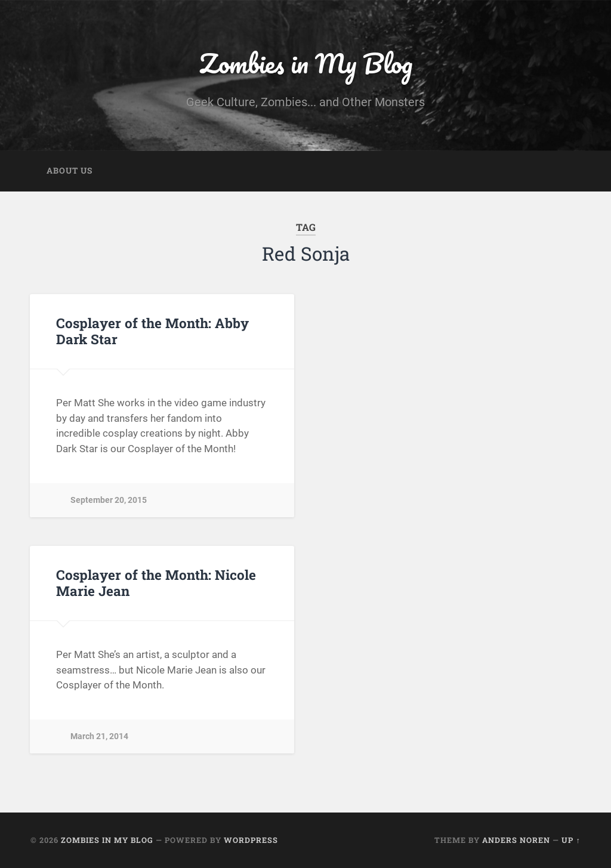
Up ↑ (571, 840)
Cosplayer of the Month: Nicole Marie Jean (156, 583)
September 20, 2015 (109, 500)
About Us (70, 171)
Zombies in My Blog (306, 63)
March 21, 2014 (99, 736)
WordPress (251, 840)
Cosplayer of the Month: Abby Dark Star (152, 331)
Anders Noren (516, 840)
